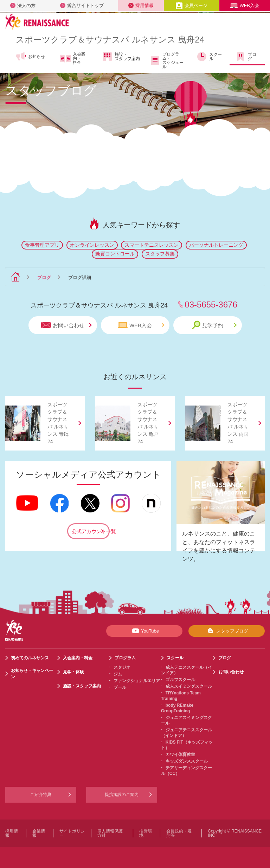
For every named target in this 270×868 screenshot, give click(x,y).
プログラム (125, 658)
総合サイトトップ (82, 5)
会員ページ (191, 5)
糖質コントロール (115, 254)
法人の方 (23, 5)
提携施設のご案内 (122, 795)
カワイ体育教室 (180, 754)
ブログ (246, 57)
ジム (118, 674)
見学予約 (214, 325)
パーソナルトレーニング (216, 245)
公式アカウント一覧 (91, 531)
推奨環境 (146, 833)
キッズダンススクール (187, 761)
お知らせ (30, 57)
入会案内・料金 (73, 58)
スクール (209, 57)
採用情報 (141, 5)
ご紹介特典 (41, 795)
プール (120, 687)
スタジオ (122, 667)
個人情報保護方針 (110, 833)
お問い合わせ (66, 325)
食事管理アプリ (42, 245)
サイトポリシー (72, 833)
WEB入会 (245, 5)
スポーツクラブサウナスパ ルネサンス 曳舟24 (110, 40)
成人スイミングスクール (189, 686)
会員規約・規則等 (179, 833)
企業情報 (39, 833)
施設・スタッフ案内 (121, 57)
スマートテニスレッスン (152, 245)
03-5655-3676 (211, 305)
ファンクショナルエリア (137, 681)
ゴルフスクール (180, 680)
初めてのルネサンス (30, 658)
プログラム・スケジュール (166, 60)
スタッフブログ (227, 631)
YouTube (144, 631)
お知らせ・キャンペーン (32, 674)
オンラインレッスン (92, 245)
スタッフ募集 (160, 254)
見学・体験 (73, 672)
